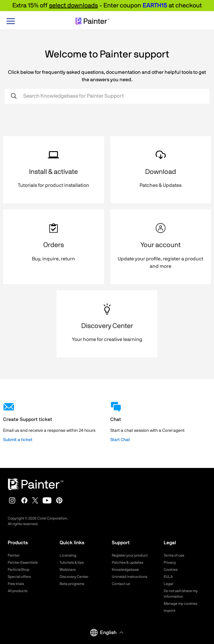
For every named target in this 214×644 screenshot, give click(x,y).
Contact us (121, 584)
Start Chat (120, 440)
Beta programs (72, 584)
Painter (14, 555)
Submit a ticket (18, 440)
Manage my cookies (180, 604)
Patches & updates (128, 562)
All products (18, 591)
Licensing (68, 555)
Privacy (170, 562)
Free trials (16, 584)
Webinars (68, 570)
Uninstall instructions (130, 577)
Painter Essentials (23, 562)
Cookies (171, 570)
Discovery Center (74, 577)
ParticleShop (19, 570)
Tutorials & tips (72, 562)
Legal (168, 584)
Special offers (19, 577)
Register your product (130, 555)
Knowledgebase (125, 570)
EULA (168, 577)
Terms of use (174, 555)
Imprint (170, 611)
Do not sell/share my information (181, 594)
